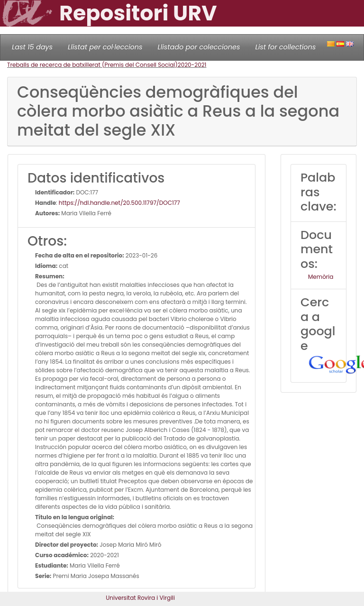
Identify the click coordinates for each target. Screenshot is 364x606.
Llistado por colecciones (199, 47)
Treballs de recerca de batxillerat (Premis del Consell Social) (92, 65)
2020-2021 (192, 65)
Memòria (321, 277)
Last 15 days (32, 47)
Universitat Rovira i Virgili (140, 598)
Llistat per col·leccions (105, 47)
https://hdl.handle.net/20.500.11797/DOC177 (119, 203)
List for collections (285, 47)
